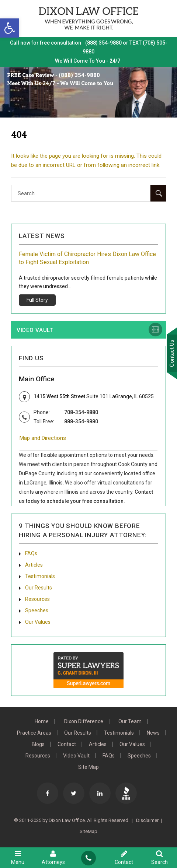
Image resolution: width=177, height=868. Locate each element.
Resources (37, 599)
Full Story (37, 300)
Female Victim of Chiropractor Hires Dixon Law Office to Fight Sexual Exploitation (87, 258)
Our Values (38, 622)
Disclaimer (147, 820)
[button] (10, 28)
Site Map (88, 767)
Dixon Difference (84, 721)
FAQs (31, 553)
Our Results (39, 588)
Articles (34, 565)
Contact (67, 744)
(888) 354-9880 (79, 75)
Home (42, 721)
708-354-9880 (81, 412)
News (153, 733)
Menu (18, 857)
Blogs (38, 744)
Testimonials (40, 576)
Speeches (37, 610)
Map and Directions (43, 438)
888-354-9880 (81, 421)
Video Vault (35, 330)
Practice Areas (34, 733)
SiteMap (88, 831)
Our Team (130, 721)
